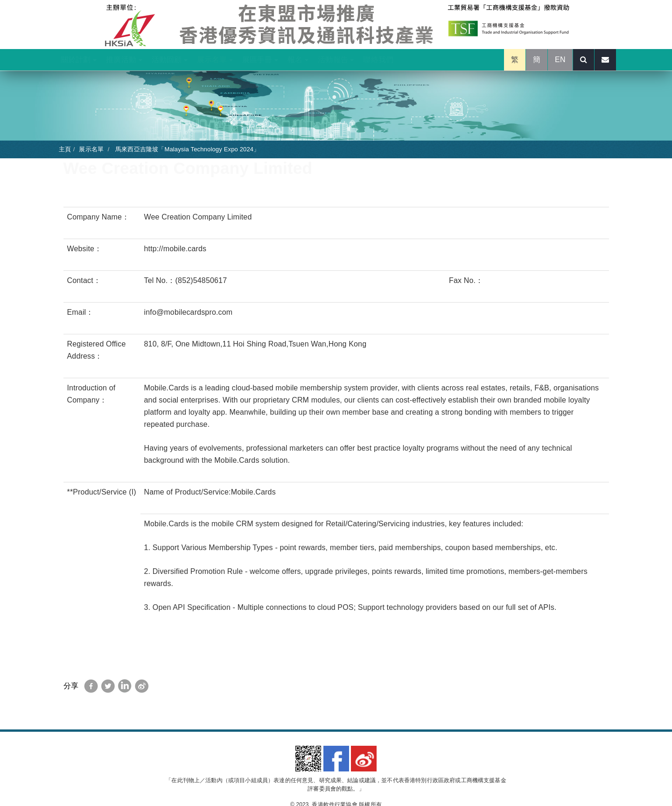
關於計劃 (79, 60)
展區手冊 (260, 60)
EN (560, 60)
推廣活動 (124, 60)
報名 (298, 60)
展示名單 (215, 60)
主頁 (65, 149)
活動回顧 (170, 60)
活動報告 (336, 60)
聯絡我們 (378, 60)
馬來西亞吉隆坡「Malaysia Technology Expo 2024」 (186, 149)
